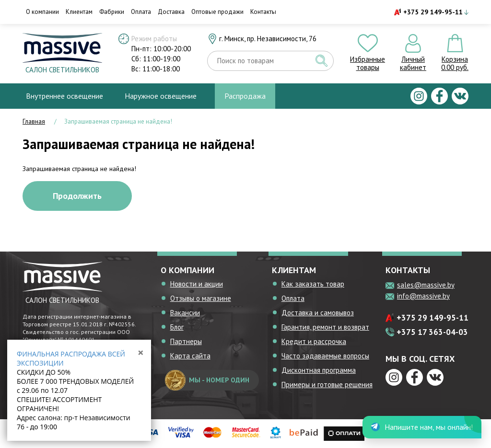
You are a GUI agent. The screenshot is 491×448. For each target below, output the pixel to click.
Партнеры (186, 341)
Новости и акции (197, 284)
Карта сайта (190, 356)
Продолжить (77, 196)
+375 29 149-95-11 (433, 12)
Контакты (263, 12)
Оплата (141, 12)
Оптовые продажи (217, 12)
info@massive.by (423, 296)
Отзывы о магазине (201, 298)
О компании (42, 12)
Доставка (171, 12)
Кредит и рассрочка (314, 341)
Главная (34, 121)
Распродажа (245, 96)
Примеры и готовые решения (327, 385)
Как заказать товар (313, 284)
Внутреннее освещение (64, 96)
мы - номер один (207, 380)
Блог (177, 327)
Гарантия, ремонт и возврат (325, 327)
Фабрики (112, 12)
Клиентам (79, 12)
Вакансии (185, 313)
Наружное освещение (161, 96)
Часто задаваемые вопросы (325, 356)
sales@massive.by (426, 285)
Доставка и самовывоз (318, 313)
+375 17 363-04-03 (432, 332)
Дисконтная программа (319, 370)
